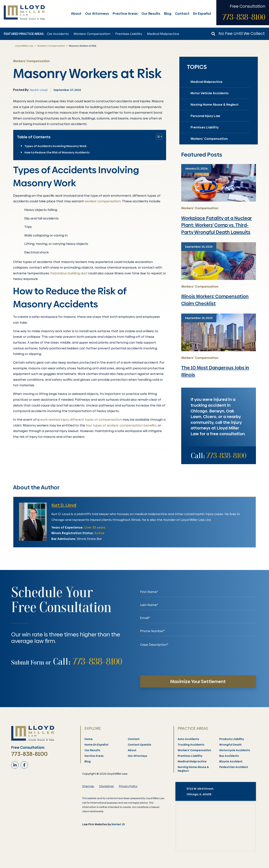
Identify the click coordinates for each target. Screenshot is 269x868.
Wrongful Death (231, 745)
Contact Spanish (139, 745)
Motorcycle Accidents (235, 750)
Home (89, 739)
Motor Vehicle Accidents (210, 93)
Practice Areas (126, 14)
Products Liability (232, 739)
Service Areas (94, 756)
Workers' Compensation (51, 46)
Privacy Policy (128, 786)
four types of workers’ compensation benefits (121, 425)
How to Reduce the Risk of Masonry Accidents (57, 152)
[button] (213, 34)
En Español (202, 14)
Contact (183, 14)
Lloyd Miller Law (24, 46)
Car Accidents (58, 34)
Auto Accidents (189, 739)
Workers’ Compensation (92, 34)
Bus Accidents (229, 756)
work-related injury (54, 420)
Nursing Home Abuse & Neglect (215, 105)
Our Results (151, 14)
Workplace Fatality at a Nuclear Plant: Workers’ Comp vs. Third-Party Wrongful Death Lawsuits (217, 225)
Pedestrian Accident (234, 767)
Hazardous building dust (69, 273)
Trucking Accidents (191, 745)
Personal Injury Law (205, 116)
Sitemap (88, 786)
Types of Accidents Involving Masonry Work (55, 146)
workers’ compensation (103, 201)
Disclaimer (107, 786)
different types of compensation (96, 420)
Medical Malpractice (163, 34)
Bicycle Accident (231, 761)
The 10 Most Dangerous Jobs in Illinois (215, 371)
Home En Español (97, 745)
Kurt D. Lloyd (64, 505)
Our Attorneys (97, 14)
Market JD (118, 824)
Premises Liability (129, 34)
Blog (168, 14)
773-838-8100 (244, 17)
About (77, 14)
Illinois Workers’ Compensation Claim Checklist (215, 300)
